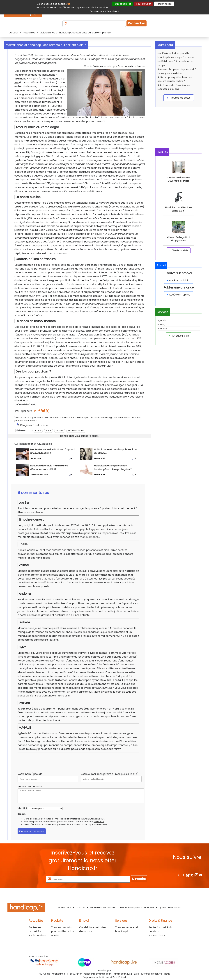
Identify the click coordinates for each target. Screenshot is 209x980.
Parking (161, 324)
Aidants (60, 430)
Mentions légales (130, 907)
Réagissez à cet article (34, 425)
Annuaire (162, 328)
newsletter (103, 860)
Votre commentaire (30, 786)
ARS (106, 207)
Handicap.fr (119, 974)
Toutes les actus (178, 98)
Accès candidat (177, 280)
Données (149, 907)
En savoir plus (178, 336)
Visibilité (22, 808)
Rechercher (137, 23)
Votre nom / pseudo (30, 774)
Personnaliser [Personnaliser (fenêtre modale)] (164, 4)
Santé (48, 430)
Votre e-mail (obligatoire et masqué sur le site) (109, 774)
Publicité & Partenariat (103, 907)
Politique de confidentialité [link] (104, 11)
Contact (81, 907)
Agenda (162, 320)
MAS (133, 238)
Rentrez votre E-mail (33, 879)
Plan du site (65, 907)
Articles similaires (76, 430)
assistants (99, 822)
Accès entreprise (178, 295)
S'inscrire (139, 879)
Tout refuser (144, 4)
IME (17, 83)
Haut (167, 974)
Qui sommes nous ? (170, 907)
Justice (38, 430)
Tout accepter (122, 4)
